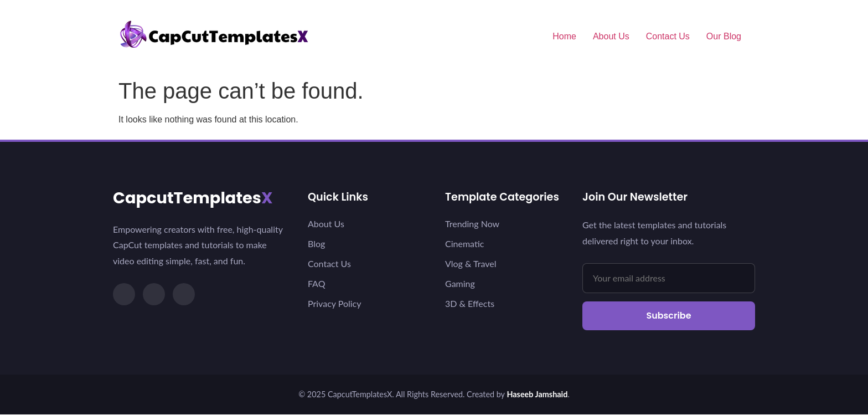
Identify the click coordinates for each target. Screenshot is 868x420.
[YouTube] (184, 294)
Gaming (460, 283)
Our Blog (724, 36)
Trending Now (472, 224)
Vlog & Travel (471, 263)
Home (564, 36)
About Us (611, 36)
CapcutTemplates (193, 198)
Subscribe (668, 316)
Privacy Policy (335, 303)
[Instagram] (154, 294)
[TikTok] (124, 294)
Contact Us (668, 36)
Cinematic (464, 244)
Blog (316, 244)
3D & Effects (470, 303)
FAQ (316, 283)
